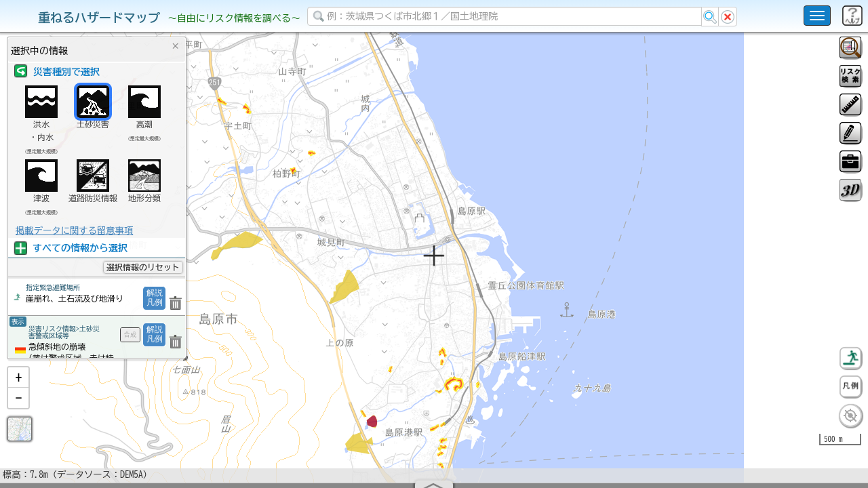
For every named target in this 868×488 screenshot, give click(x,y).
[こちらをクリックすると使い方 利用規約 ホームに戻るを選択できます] (817, 16)
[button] (18, 413)
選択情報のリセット (143, 267)
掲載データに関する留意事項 (74, 230)
